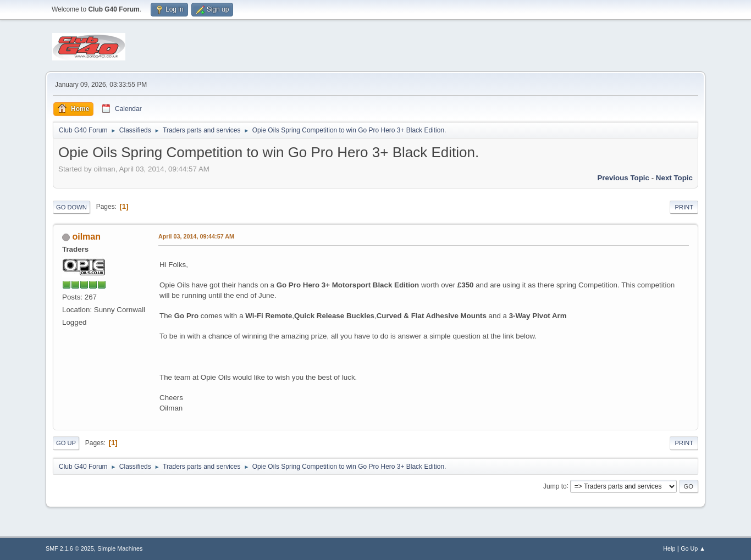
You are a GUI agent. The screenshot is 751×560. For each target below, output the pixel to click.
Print (684, 207)
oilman (86, 237)
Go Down (71, 207)
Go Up (66, 443)
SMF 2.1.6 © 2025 (70, 548)
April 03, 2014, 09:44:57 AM (196, 236)
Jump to (555, 486)
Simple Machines (120, 548)
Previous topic (623, 178)
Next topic (674, 178)
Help (669, 548)
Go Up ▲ (693, 548)
